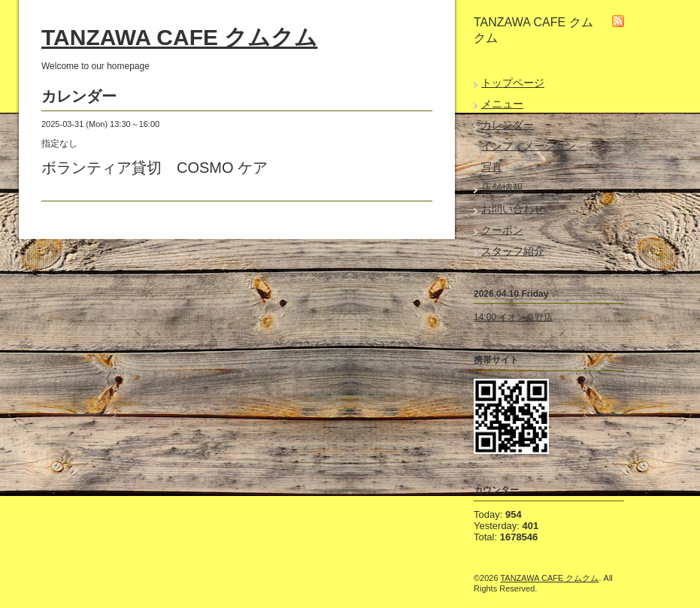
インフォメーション (529, 146)
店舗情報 (502, 188)
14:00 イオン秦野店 (513, 317)
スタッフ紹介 (513, 251)
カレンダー (508, 125)
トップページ (513, 83)
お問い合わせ (513, 209)
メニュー (502, 104)
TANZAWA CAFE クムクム (179, 37)
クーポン (502, 230)
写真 (492, 167)
